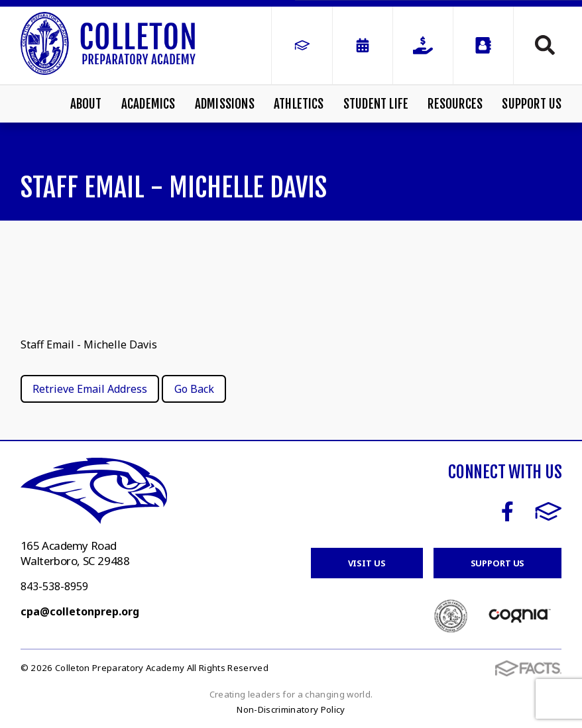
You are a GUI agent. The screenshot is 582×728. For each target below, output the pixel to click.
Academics (148, 104)
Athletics (299, 104)
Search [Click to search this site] (545, 45)
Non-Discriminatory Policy (291, 709)
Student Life (376, 104)
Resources (455, 104)
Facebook (507, 511)
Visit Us (367, 563)
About (86, 104)
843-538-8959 (54, 586)
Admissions (225, 104)
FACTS (549, 511)
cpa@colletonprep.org (80, 611)
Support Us (532, 104)
